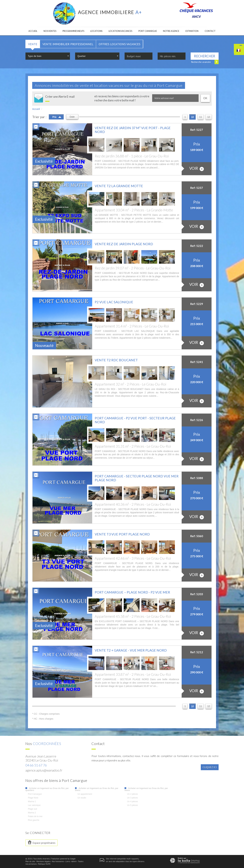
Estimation (192, 31)
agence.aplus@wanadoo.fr (44, 770)
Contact (210, 31)
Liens (68, 861)
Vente (33, 44)
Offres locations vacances (119, 44)
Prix (57, 117)
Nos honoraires (58, 861)
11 (201, 117)
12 (209, 117)
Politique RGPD (44, 864)
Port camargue (148, 31)
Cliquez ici (210, 767)
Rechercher (205, 56)
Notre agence (171, 31)
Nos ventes (50, 31)
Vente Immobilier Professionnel (68, 44)
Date (72, 117)
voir (197, 168)
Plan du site (30, 861)
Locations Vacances (120, 31)
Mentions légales (43, 861)
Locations (96, 31)
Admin (74, 861)
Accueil (33, 31)
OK (205, 98)
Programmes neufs (73, 31)
